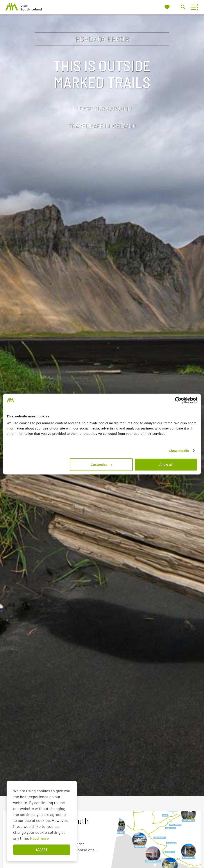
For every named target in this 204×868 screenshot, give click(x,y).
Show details (179, 450)
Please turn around (102, 108)
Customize (102, 465)
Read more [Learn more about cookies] (39, 838)
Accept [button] (42, 850)
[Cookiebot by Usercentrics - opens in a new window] (178, 400)
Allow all (166, 465)
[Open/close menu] (193, 7)
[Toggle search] (183, 7)
